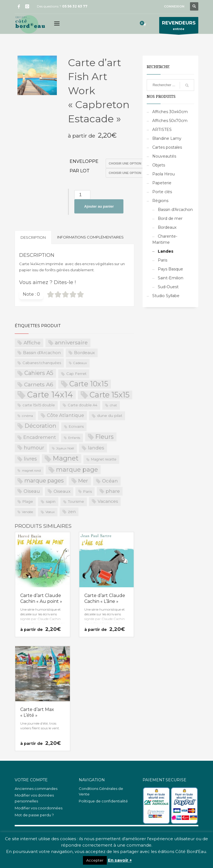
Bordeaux (167, 227)
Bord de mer (170, 218)
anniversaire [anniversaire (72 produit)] (71, 343)
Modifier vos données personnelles (34, 798)
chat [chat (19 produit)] (113, 405)
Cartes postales (167, 147)
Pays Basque (170, 269)
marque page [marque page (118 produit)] (77, 469)
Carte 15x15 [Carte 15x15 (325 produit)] (110, 395)
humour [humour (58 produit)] (34, 448)
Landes (166, 251)
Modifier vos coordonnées (39, 808)
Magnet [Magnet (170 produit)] (66, 458)
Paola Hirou (163, 174)
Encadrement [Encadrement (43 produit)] (40, 437)
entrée (179, 27)
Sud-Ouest (168, 287)
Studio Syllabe (166, 296)
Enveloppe (84, 161)
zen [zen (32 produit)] (72, 512)
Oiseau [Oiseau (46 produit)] (32, 491)
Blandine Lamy (167, 138)
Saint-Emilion (171, 278)
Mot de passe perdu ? (34, 815)
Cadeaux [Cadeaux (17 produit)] (80, 363)
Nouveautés (164, 156)
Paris (163, 260)
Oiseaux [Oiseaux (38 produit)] (62, 491)
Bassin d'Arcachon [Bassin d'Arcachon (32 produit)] (42, 353)
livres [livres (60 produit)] (30, 459)
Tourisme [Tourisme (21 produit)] (76, 502)
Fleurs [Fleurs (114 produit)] (105, 437)
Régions (160, 201)
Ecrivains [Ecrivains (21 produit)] (76, 426)
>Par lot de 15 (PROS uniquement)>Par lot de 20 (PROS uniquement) (128, 173)
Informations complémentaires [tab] (90, 237)
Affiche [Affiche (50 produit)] (32, 343)
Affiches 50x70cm (170, 121)
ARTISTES (162, 130)
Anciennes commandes (36, 789)
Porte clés (162, 192)
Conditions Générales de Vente (101, 791)
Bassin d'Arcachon (175, 210)
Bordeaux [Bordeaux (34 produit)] (84, 353)
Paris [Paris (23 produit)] (88, 491)
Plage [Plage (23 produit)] (28, 501)
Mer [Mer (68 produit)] (83, 481)
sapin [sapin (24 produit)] (51, 501)
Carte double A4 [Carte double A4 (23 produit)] (83, 405)
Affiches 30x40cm (170, 112)
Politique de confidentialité (103, 801)
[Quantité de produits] (82, 195)
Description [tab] (33, 237)
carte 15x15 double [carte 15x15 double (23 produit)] (39, 405)
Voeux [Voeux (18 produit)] (50, 512)
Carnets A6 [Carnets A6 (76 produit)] (39, 384)
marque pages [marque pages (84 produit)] (44, 481)
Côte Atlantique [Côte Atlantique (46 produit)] (65, 415)
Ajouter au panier (99, 206)
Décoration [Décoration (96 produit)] (40, 426)
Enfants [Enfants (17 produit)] (74, 438)
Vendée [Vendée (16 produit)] (27, 512)
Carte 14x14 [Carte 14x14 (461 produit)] (50, 395)
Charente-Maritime (165, 239)
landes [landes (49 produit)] (96, 448)
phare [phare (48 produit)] (113, 491)
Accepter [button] (95, 860)
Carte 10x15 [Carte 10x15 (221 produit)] (89, 384)
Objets (159, 165)
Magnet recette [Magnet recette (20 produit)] (104, 459)
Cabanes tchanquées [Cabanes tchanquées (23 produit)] (42, 363)
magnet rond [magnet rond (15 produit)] (31, 471)
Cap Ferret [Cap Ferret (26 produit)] (76, 374)
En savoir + (120, 860)
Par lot (80, 171)
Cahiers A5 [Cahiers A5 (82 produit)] (39, 373)
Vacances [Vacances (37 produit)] (108, 501)
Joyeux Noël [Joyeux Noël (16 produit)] (65, 448)
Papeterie (162, 183)
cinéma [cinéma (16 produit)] (27, 416)
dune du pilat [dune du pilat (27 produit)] (110, 416)
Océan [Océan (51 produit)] (110, 481)
